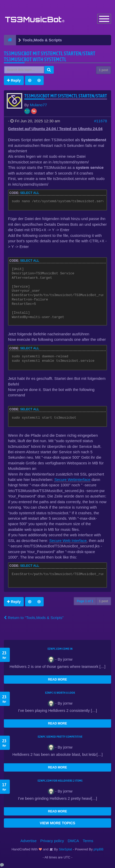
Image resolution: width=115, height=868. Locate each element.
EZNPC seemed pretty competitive (60, 737)
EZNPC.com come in (60, 649)
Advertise (29, 841)
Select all (30, 193)
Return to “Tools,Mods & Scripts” (34, 618)
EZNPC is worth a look (60, 693)
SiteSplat (65, 849)
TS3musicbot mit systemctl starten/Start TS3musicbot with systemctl (50, 56)
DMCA (73, 841)
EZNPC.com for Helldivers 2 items (60, 781)
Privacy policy (52, 841)
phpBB (98, 849)
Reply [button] (14, 80)
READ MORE (58, 680)
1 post (104, 70)
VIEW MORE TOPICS (58, 823)
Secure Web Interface (68, 541)
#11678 (101, 121)
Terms (88, 841)
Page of (85, 601)
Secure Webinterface (72, 480)
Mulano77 (39, 105)
